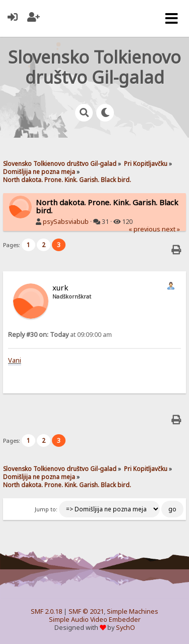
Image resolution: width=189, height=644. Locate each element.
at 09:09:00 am (60, 335)
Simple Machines (133, 611)
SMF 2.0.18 (46, 611)
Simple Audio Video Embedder (95, 620)
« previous (144, 229)
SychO (125, 628)
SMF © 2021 (86, 611)
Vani (15, 360)
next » (171, 229)
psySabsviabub (66, 222)
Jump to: (46, 509)
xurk (60, 287)
